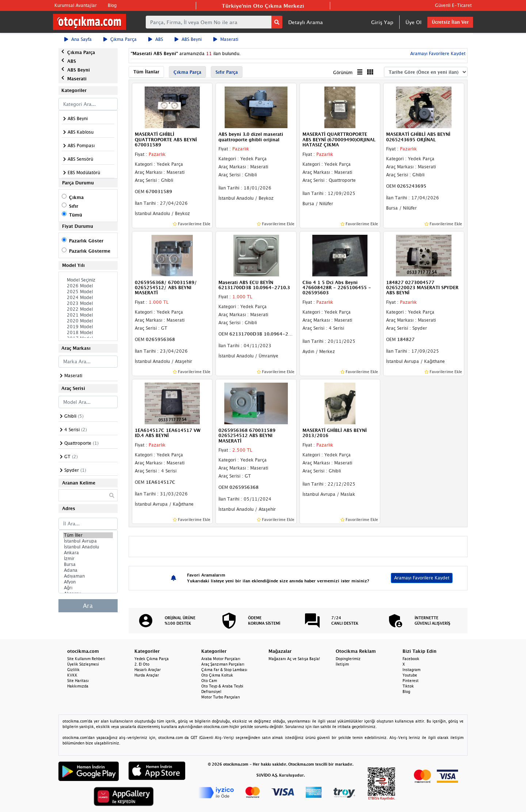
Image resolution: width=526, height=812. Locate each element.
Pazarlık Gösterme (90, 251)
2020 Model (88, 321)
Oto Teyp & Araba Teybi (222, 686)
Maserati (226, 39)
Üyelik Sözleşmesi (83, 664)
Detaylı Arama (306, 22)
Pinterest (411, 681)
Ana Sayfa (78, 39)
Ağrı (88, 588)
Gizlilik (73, 670)
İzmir (88, 559)
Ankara (88, 553)
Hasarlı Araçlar (148, 670)
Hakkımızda (78, 686)
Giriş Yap (382, 22)
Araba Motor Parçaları (221, 659)
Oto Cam (209, 681)
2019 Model (88, 327)
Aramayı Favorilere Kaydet (437, 53)
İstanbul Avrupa (88, 541)
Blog (112, 5)
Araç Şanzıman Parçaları (223, 664)
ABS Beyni (188, 39)
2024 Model (88, 298)
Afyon (88, 582)
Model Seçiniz (88, 280)
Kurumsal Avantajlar (76, 5)
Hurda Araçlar (147, 675)
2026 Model (88, 286)
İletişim (342, 664)
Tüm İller (88, 535)
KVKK (72, 675)
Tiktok (408, 686)
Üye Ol (413, 22)
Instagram (411, 670)
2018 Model (88, 333)
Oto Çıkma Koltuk (217, 675)
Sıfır (74, 206)
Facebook (411, 659)
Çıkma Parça (120, 39)
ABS (156, 39)
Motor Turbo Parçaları (221, 697)
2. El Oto (142, 664)
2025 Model (88, 292)
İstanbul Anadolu (88, 547)
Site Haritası (78, 681)
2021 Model (88, 315)
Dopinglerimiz (348, 659)
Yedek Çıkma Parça (152, 659)
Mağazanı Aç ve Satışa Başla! (294, 659)
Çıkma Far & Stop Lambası (224, 670)
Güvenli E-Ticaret (453, 5)
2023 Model (88, 303)
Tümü (76, 215)
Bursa (88, 564)
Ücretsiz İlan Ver (450, 22)
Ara (88, 606)
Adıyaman (88, 576)
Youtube (410, 675)
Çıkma (76, 197)
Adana (88, 570)
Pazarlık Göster (86, 241)
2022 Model (88, 309)
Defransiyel (211, 692)
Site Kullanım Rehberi (86, 659)
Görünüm (343, 72)
